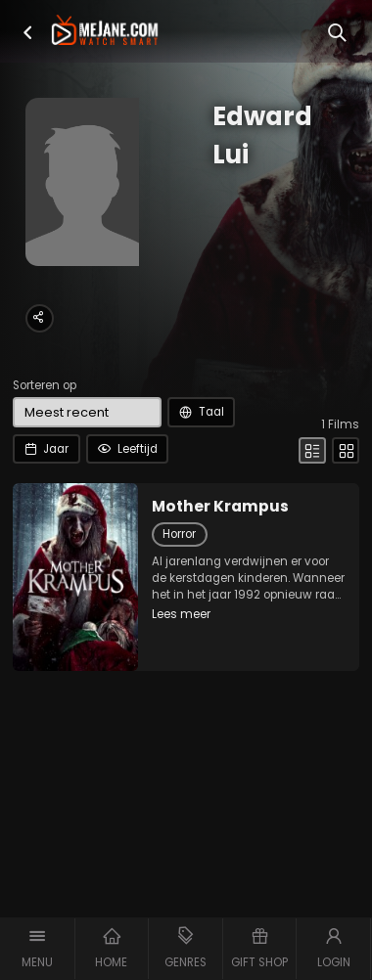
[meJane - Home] (105, 32)
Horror (179, 534)
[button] (28, 33)
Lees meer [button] (181, 614)
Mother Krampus (220, 507)
